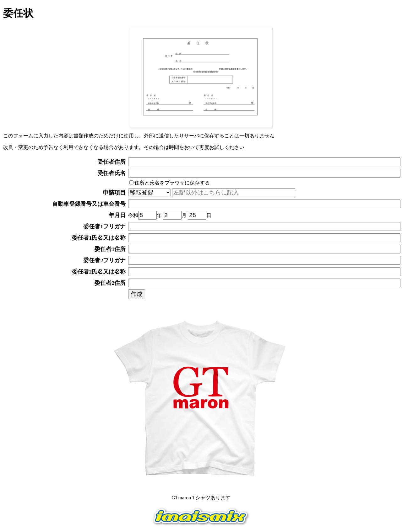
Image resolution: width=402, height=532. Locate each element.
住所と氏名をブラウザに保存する (170, 183)
